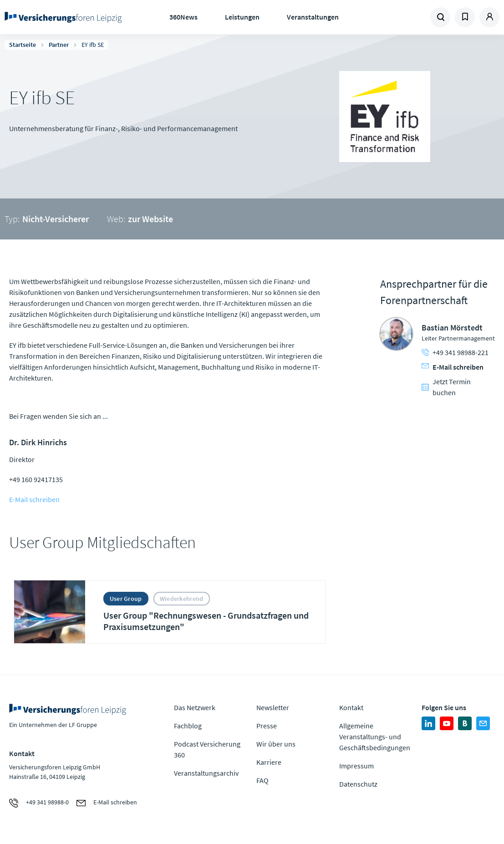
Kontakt (351, 707)
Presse (267, 726)
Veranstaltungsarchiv (206, 773)
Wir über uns (276, 744)
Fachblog (188, 726)
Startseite (23, 45)
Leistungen (242, 17)
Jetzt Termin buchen (446, 387)
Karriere (269, 762)
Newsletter (273, 707)
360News (183, 17)
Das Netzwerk (195, 707)
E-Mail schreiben (34, 499)
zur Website (150, 219)
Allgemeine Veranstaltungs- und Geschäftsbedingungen (375, 737)
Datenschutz (358, 784)
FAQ (262, 780)
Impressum (356, 766)
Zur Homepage (63, 17)
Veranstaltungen (313, 17)
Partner (59, 45)
